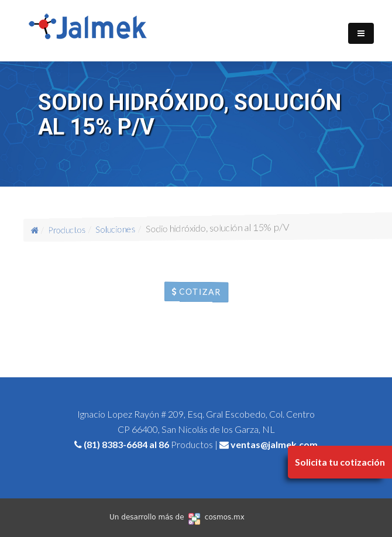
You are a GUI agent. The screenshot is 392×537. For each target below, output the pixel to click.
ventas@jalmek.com (274, 444)
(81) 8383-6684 (116, 444)
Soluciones (118, 229)
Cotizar (196, 292)
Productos (72, 230)
